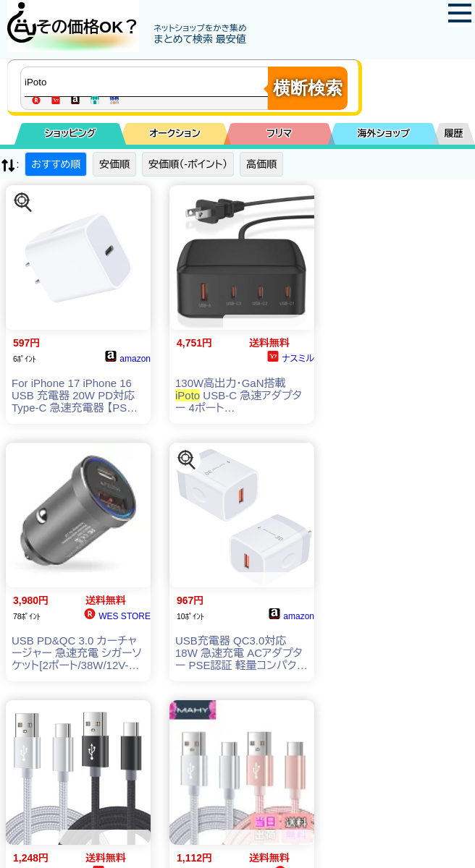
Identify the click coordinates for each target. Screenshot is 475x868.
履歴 (454, 133)
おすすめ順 (56, 164)
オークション (175, 133)
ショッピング (71, 133)
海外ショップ (384, 133)
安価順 (114, 164)
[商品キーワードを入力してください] (148, 82)
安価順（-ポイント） (188, 164)
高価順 (261, 164)
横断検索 (308, 88)
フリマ (279, 133)
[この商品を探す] (23, 203)
